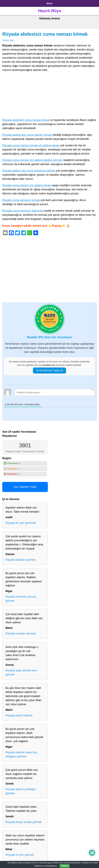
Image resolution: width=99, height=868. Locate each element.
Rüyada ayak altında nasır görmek (21, 672)
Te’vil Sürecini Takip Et (50, 371)
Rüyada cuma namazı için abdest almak (26, 185)
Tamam (64, 866)
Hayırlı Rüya (50, 11)
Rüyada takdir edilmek (19, 715)
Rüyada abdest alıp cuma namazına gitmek (29, 171)
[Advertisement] (50, 96)
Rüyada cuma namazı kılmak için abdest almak (31, 145)
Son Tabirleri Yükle (25, 487)
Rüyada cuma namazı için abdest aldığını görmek (32, 160)
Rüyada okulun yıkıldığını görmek (21, 791)
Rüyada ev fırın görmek (20, 855)
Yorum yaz (8, 40)
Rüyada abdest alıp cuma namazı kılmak (27, 135)
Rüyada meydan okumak (21, 634)
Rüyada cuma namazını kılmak (21, 200)
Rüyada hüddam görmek (20, 560)
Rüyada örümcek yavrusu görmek (21, 599)
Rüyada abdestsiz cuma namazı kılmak (45, 34)
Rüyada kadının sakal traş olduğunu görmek (21, 754)
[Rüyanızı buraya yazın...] (55, 392)
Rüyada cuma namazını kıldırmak (23, 211)
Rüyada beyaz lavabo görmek (24, 822)
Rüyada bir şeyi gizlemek (21, 523)
